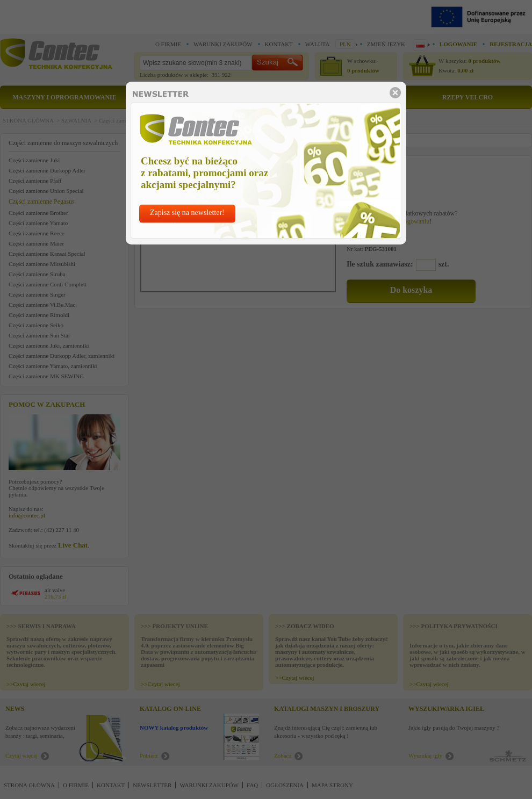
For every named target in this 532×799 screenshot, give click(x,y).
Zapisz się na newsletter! (187, 213)
